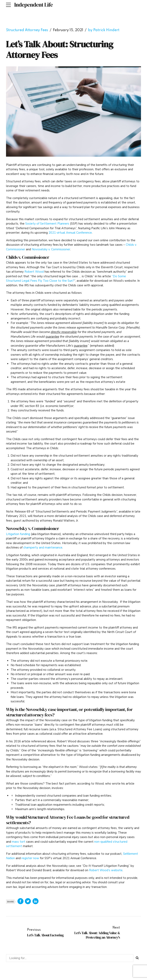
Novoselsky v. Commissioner (51, 249)
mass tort (19, 842)
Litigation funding (18, 534)
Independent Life (33, 5)
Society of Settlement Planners (47, 224)
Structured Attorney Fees (27, 30)
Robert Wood (34, 272)
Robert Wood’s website (106, 870)
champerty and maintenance (43, 548)
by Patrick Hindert (104, 30)
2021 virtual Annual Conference (70, 233)
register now (30, 858)
